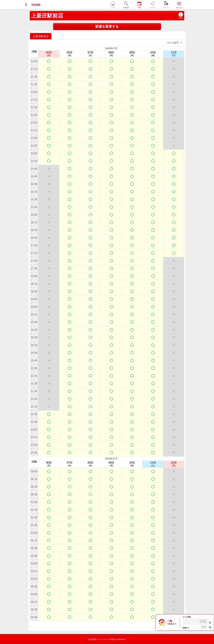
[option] (41, 36)
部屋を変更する (107, 27)
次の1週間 (175, 43)
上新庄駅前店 (47, 16)
